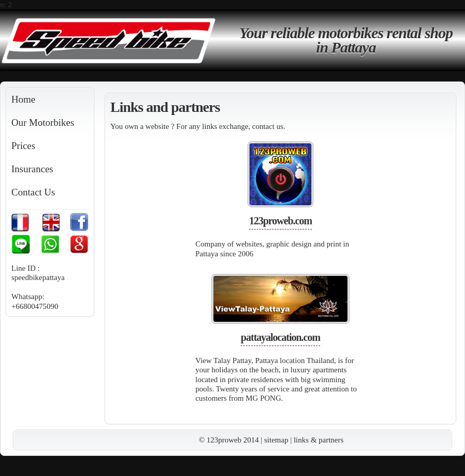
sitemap (277, 440)
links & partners (319, 440)
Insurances (32, 169)
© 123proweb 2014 (229, 440)
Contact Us (33, 192)
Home (23, 99)
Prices (23, 146)
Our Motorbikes (43, 122)
